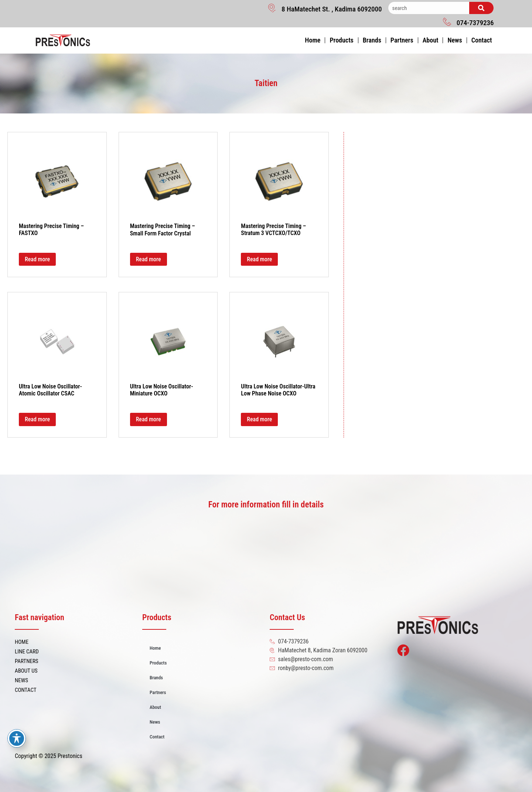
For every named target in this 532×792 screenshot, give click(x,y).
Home (313, 40)
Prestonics (70, 756)
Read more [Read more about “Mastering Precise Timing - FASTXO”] (37, 259)
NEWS (21, 680)
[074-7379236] (447, 21)
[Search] (481, 8)
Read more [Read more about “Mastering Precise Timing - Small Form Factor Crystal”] (149, 259)
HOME (22, 642)
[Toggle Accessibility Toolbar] (17, 738)
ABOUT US (26, 671)
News (455, 40)
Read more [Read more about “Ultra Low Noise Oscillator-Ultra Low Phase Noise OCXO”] (259, 419)
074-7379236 (475, 23)
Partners (402, 40)
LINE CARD (27, 652)
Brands (372, 40)
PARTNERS (27, 661)
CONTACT (26, 690)
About (431, 40)
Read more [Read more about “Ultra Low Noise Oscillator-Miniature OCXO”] (149, 419)
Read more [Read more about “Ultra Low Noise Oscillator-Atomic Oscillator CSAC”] (37, 419)
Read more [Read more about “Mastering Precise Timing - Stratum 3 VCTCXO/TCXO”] (259, 259)
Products (341, 40)
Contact (482, 40)
